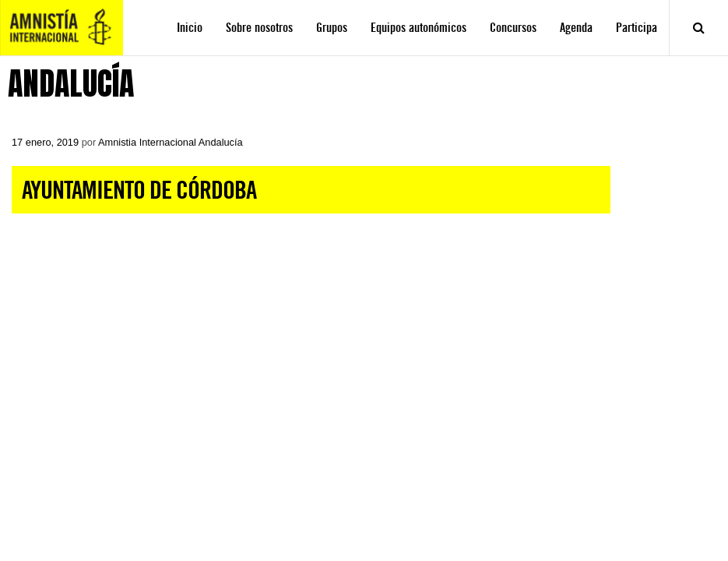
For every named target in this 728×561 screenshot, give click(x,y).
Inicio (190, 28)
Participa (637, 28)
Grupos (332, 28)
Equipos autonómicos (419, 28)
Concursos (513, 28)
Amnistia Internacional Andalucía (171, 142)
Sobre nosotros (259, 28)
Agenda (576, 28)
